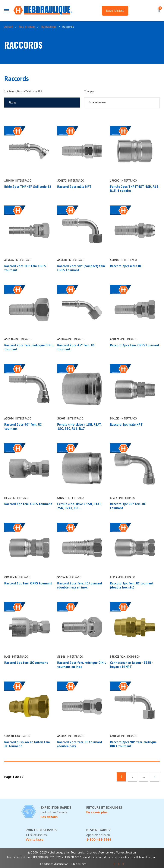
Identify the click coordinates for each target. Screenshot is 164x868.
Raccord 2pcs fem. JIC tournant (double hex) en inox (80, 585)
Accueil (9, 27)
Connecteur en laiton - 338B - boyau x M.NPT (131, 665)
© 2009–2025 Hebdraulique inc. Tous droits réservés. (63, 852)
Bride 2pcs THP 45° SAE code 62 (28, 187)
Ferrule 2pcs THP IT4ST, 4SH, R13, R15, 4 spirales (135, 189)
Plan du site (79, 864)
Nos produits (27, 27)
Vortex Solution (126, 852)
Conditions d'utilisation (54, 864)
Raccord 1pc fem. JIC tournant (26, 663)
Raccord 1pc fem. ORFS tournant (28, 504)
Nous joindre (115, 11)
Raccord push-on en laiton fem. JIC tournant (27, 744)
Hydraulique (49, 27)
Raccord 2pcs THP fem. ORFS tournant (25, 268)
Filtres (13, 103)
